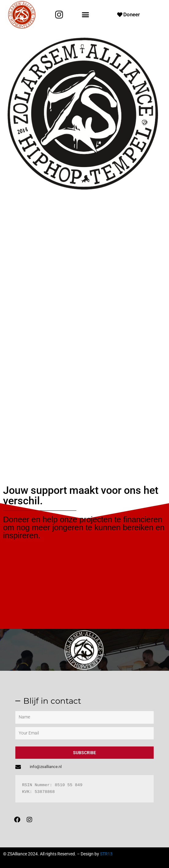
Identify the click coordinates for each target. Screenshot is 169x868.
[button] (85, 15)
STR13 (106, 854)
